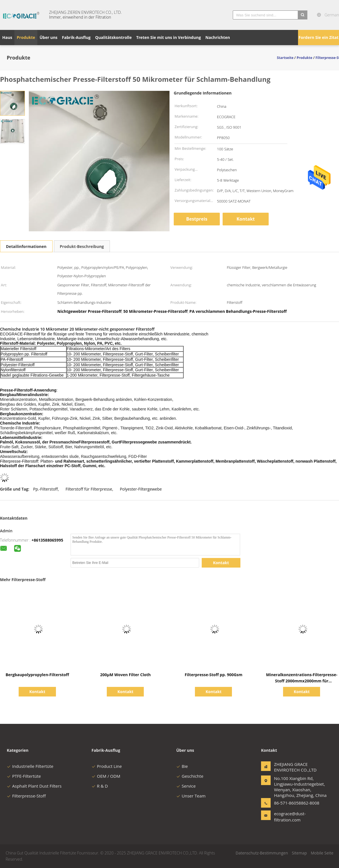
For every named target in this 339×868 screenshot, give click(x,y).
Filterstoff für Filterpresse (89, 489)
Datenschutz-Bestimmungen (262, 853)
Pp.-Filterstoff (45, 489)
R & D (100, 786)
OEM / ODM (106, 776)
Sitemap (299, 853)
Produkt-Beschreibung (82, 246)
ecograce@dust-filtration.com (290, 817)
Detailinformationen (26, 246)
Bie (182, 766)
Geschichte (190, 776)
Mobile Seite (322, 853)
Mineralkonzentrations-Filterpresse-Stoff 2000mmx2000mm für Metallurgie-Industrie (302, 681)
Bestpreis (197, 219)
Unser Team (191, 796)
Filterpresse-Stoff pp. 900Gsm (214, 675)
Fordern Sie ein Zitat (319, 37)
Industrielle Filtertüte (30, 766)
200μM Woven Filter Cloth (125, 675)
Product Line (107, 766)
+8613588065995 (47, 540)
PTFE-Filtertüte (24, 776)
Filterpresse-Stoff (26, 796)
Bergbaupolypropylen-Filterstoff (37, 675)
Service (186, 786)
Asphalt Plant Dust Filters (34, 786)
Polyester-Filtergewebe (141, 489)
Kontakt (246, 219)
